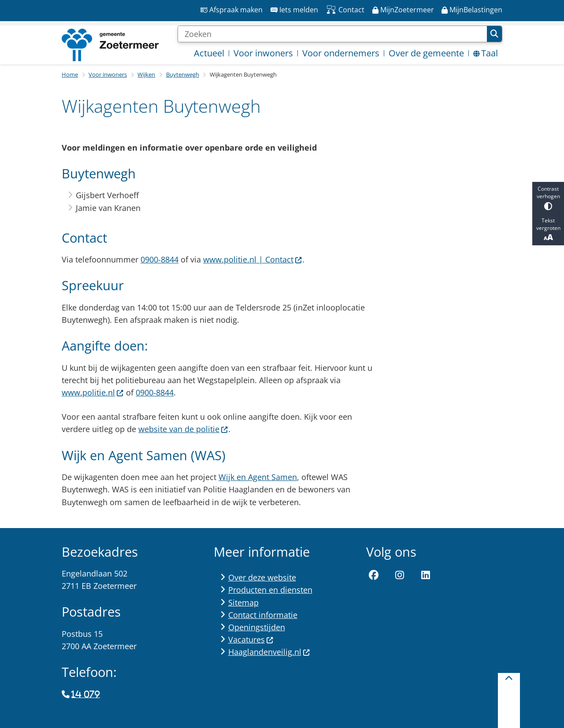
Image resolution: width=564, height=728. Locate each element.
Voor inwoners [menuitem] (263, 53)
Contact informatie (263, 615)
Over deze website (262, 577)
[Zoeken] (332, 34)
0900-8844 (160, 259)
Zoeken (494, 34)
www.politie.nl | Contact (253, 259)
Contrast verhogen (548, 198)
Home (70, 74)
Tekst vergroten (548, 229)
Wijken (146, 74)
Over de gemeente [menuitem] (426, 53)
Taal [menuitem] (486, 53)
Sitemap (243, 602)
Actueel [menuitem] (209, 53)
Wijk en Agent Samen (258, 477)
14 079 (85, 695)
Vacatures (251, 639)
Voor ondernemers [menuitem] (341, 53)
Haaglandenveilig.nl (269, 652)
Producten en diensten (270, 590)
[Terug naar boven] (509, 700)
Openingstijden (257, 627)
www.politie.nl (93, 392)
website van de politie (183, 429)
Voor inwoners (108, 74)
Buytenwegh (183, 74)
